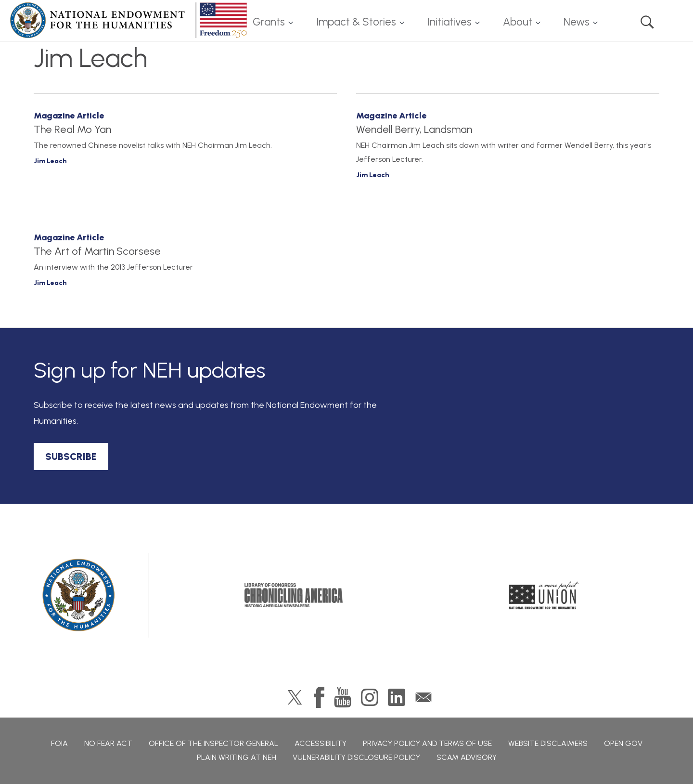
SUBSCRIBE (71, 457)
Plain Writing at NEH (237, 757)
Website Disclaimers (548, 743)
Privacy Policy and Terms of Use (427, 743)
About (518, 22)
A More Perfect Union (544, 595)
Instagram (370, 697)
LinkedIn (397, 697)
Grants (269, 22)
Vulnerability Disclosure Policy (356, 757)
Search (647, 22)
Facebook (319, 697)
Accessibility (321, 743)
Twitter (295, 697)
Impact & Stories (356, 22)
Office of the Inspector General (213, 743)
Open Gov (623, 743)
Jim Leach (50, 161)
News (577, 22)
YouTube (343, 697)
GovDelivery (423, 697)
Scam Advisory (467, 757)
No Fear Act (108, 743)
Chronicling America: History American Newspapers (294, 595)
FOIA (59, 743)
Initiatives (449, 22)
